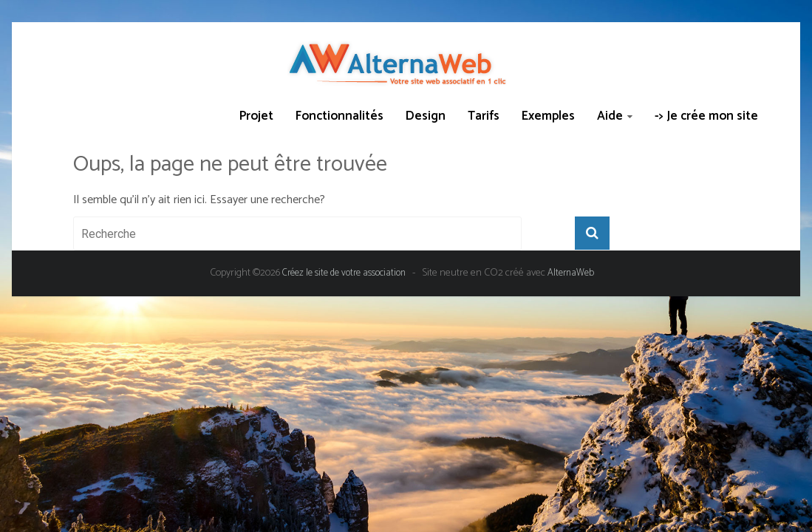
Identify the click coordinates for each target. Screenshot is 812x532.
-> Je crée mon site (706, 116)
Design (426, 116)
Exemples (548, 116)
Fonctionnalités (340, 116)
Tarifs (484, 116)
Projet (256, 116)
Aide (610, 116)
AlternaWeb (571, 273)
